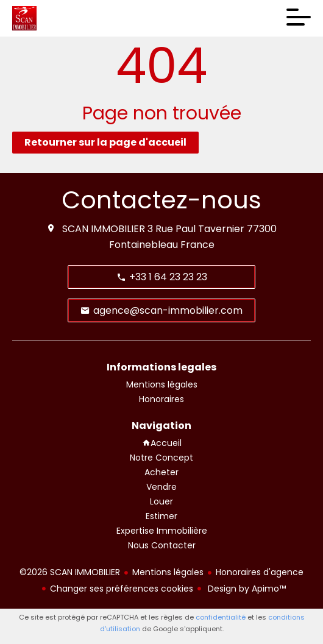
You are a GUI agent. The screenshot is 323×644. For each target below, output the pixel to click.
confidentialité (221, 617)
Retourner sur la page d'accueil (105, 142)
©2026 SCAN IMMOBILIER (70, 572)
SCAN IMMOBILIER (104, 229)
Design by (246, 589)
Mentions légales (168, 572)
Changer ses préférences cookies (122, 589)
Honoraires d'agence (260, 572)
